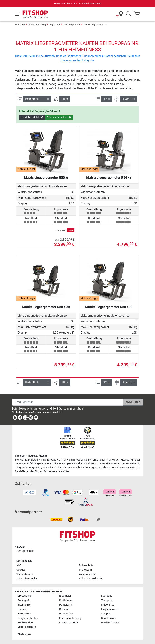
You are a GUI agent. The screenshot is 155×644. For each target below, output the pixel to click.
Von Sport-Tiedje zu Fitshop (31, 456)
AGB (19, 565)
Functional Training (70, 618)
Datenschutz (86, 565)
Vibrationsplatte (27, 627)
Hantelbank (66, 605)
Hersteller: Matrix (32, 117)
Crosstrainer (25, 596)
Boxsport (64, 609)
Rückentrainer (26, 623)
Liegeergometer (72, 25)
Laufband (107, 596)
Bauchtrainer (109, 618)
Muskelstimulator (111, 623)
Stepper (106, 614)
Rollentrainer (66, 614)
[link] (15, 418)
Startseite (20, 25)
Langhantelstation (28, 618)
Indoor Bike (108, 605)
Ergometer (55, 25)
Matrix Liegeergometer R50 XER (109, 307)
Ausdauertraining (37, 25)
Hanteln (22, 609)
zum (25, 551)
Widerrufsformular (27, 579)
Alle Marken (24, 634)
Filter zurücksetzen (59, 117)
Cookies (21, 570)
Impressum (85, 570)
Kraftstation (66, 600)
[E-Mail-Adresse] (68, 402)
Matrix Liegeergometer (95, 25)
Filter (65, 99)
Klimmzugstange (69, 623)
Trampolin (107, 600)
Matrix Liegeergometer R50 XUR (46, 307)
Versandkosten (25, 574)
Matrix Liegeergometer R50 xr (46, 178)
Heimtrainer (24, 614)
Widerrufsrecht (87, 574)
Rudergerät (24, 600)
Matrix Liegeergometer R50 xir (109, 178)
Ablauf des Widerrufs (91, 579)
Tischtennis (24, 605)
